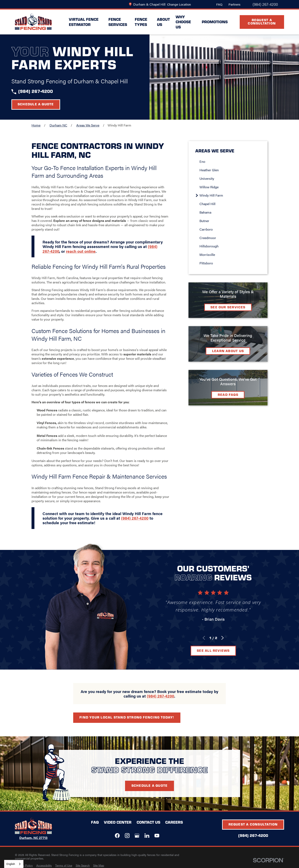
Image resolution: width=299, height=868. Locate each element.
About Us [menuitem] (163, 22)
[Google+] (137, 836)
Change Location (179, 4)
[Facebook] (117, 836)
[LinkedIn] (147, 836)
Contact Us (148, 822)
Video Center (118, 822)
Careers (174, 822)
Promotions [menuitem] (215, 22)
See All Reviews (218, 650)
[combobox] (14, 864)
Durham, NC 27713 (33, 838)
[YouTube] (157, 836)
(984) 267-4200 (265, 4)
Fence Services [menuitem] (118, 22)
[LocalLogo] (33, 22)
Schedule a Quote (36, 104)
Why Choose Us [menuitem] (183, 22)
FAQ (219, 4)
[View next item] (227, 638)
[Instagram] (127, 836)
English (11, 864)
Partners (234, 4)
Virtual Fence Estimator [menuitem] (84, 22)
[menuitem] (24, 866)
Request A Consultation (262, 21)
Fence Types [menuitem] (141, 22)
